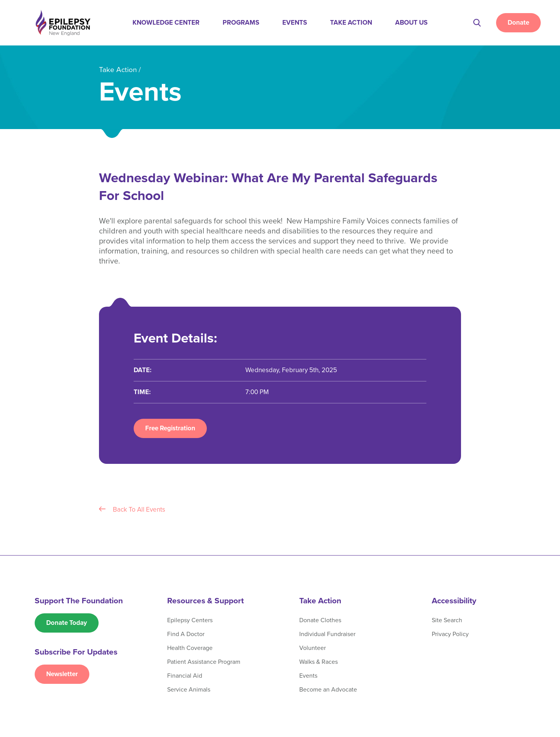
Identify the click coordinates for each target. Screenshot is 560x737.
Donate (518, 23)
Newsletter (62, 674)
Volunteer (313, 648)
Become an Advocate (328, 690)
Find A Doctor (186, 634)
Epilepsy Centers (190, 620)
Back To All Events (132, 510)
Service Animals (189, 690)
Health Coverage (190, 648)
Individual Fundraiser (327, 634)
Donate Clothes (320, 620)
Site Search (447, 620)
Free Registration (170, 428)
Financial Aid (185, 676)
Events (295, 23)
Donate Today (67, 623)
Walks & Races (319, 662)
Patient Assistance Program (204, 662)
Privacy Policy (450, 634)
